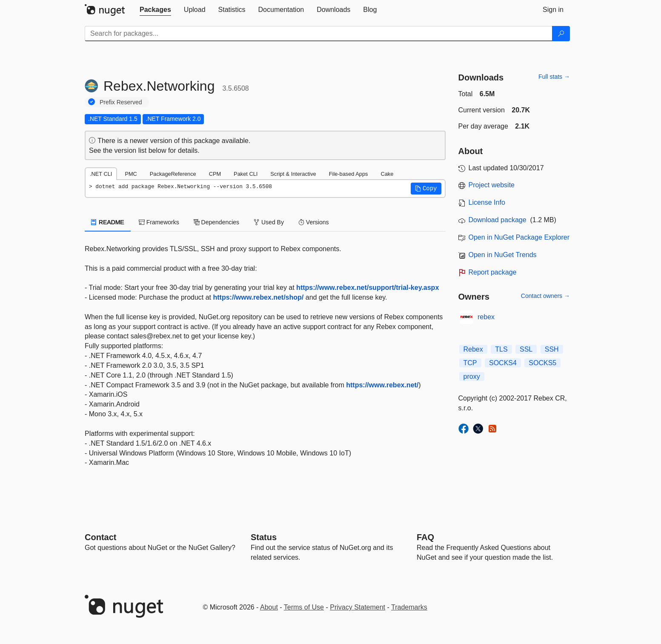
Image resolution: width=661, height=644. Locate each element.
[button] (426, 189)
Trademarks (409, 607)
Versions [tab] (314, 222)
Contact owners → (545, 296)
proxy (472, 376)
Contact (100, 537)
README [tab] (108, 222)
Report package (493, 272)
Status (264, 537)
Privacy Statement (358, 607)
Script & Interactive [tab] (293, 174)
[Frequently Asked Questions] (425, 537)
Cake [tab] (387, 174)
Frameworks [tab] (159, 222)
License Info (487, 202)
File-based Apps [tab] (349, 174)
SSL (526, 349)
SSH (552, 349)
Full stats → (554, 77)
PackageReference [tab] (173, 174)
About (269, 607)
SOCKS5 (542, 363)
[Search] (561, 34)
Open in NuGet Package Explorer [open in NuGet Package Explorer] (519, 237)
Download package (498, 220)
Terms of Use (304, 607)
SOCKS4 (503, 363)
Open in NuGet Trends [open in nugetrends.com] (503, 255)
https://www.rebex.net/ (382, 385)
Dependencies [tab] (216, 222)
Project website (492, 185)
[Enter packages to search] (319, 34)
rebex (486, 317)
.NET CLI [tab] (101, 174)
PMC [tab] (131, 174)
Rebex (473, 349)
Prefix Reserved (121, 102)
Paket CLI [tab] (246, 174)
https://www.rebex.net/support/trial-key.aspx (368, 288)
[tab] (155, 10)
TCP (470, 363)
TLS (501, 349)
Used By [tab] (269, 222)
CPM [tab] (215, 174)
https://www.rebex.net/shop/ (259, 297)
